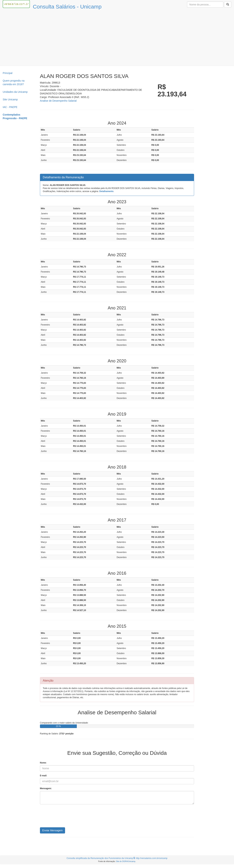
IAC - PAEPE (10, 107)
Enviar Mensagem (52, 830)
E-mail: (44, 776)
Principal (8, 73)
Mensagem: (46, 788)
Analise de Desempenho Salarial (58, 101)
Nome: (43, 763)
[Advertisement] (117, 39)
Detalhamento (106, 191)
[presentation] (67, 817)
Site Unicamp (10, 99)
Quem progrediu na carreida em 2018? (14, 82)
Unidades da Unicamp (15, 92)
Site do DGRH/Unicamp (126, 861)
